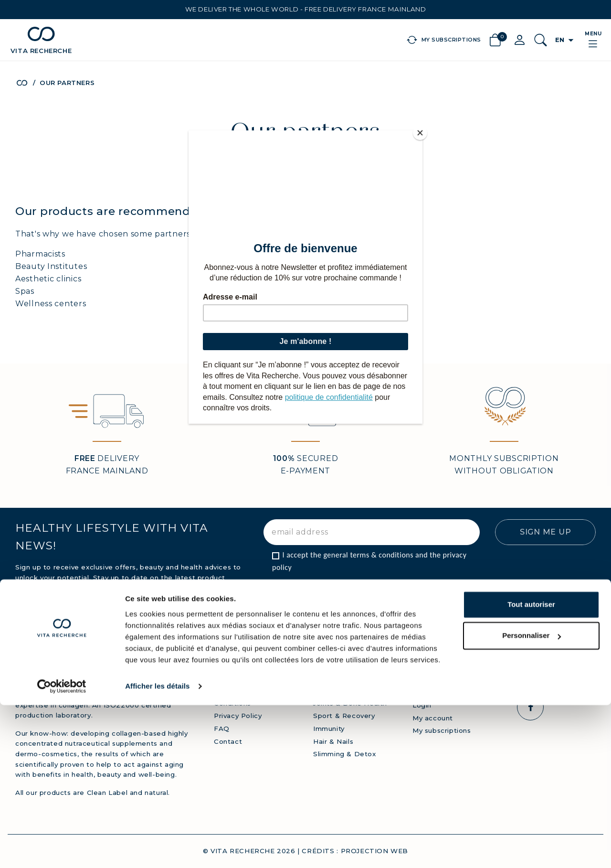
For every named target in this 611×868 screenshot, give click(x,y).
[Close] (420, 133)
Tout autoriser (531, 767)
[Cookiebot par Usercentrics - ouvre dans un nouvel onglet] (62, 849)
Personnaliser (532, 798)
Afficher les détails (157, 849)
